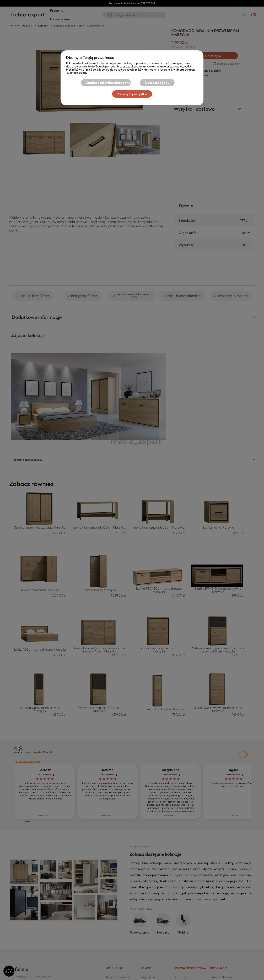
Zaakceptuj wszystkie (132, 94)
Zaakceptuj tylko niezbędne (108, 83)
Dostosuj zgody (157, 83)
